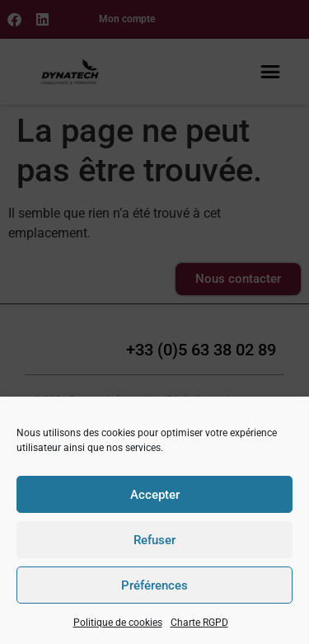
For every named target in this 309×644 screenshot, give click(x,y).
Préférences (154, 585)
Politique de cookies (118, 623)
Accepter (155, 495)
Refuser (154, 540)
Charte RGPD (199, 623)
